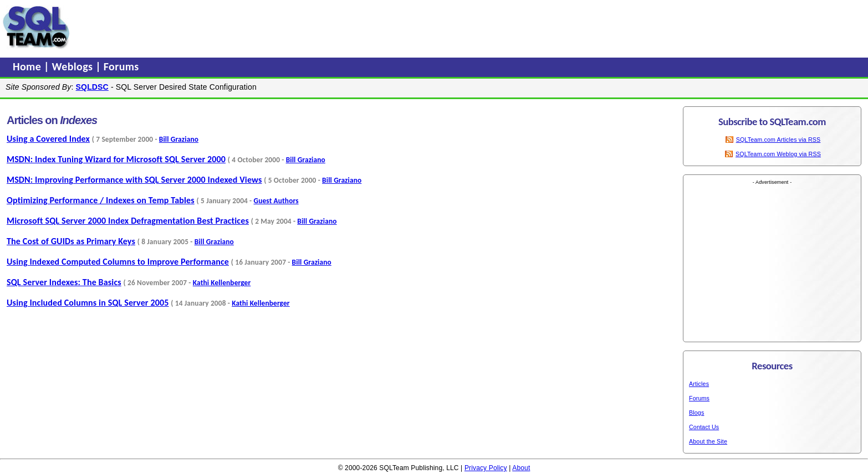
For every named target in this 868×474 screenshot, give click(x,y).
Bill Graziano (179, 139)
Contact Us (704, 427)
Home (28, 66)
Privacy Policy (486, 468)
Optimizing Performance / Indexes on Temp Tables (101, 200)
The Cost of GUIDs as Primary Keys (71, 241)
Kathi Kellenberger (222, 283)
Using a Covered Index (48, 139)
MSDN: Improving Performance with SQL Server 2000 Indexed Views (134, 180)
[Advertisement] (284, 27)
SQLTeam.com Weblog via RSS (778, 154)
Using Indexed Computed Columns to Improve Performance (118, 262)
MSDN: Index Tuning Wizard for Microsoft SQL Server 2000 (116, 159)
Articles (699, 384)
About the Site (708, 441)
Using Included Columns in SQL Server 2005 (88, 303)
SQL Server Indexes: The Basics (64, 282)
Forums (121, 66)
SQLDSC (92, 87)
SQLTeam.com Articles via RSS (778, 140)
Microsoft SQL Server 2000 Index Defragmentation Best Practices (128, 221)
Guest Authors (276, 201)
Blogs (696, 413)
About (521, 468)
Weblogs (74, 66)
